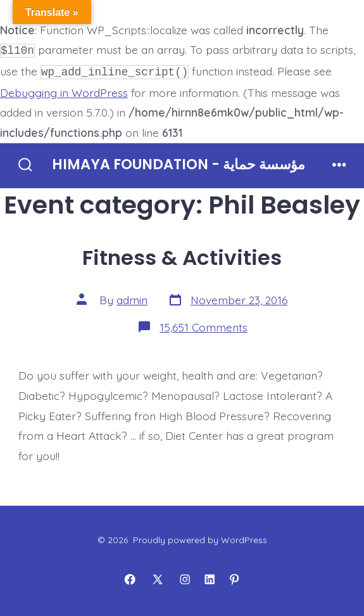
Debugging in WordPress (64, 90)
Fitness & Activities (182, 255)
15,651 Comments (204, 324)
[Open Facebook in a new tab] (130, 577)
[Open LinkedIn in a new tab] (210, 577)
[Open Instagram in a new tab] (185, 577)
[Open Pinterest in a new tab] (234, 577)
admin (132, 297)
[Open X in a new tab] (158, 577)
